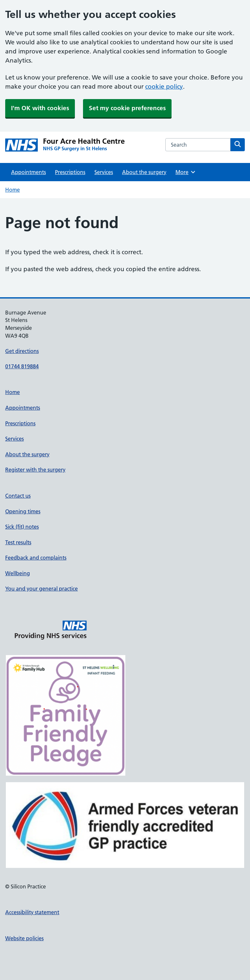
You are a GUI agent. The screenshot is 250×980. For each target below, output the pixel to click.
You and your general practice (42, 589)
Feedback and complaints (36, 558)
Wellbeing (18, 573)
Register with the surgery (35, 470)
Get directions (22, 351)
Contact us (18, 496)
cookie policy (164, 87)
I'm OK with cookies (40, 108)
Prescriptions (70, 172)
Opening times (23, 511)
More (186, 172)
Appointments (28, 172)
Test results (18, 542)
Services (104, 172)
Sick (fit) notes (22, 527)
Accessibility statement (32, 912)
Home (13, 190)
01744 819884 (22, 366)
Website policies (24, 938)
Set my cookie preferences (127, 108)
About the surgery (144, 172)
